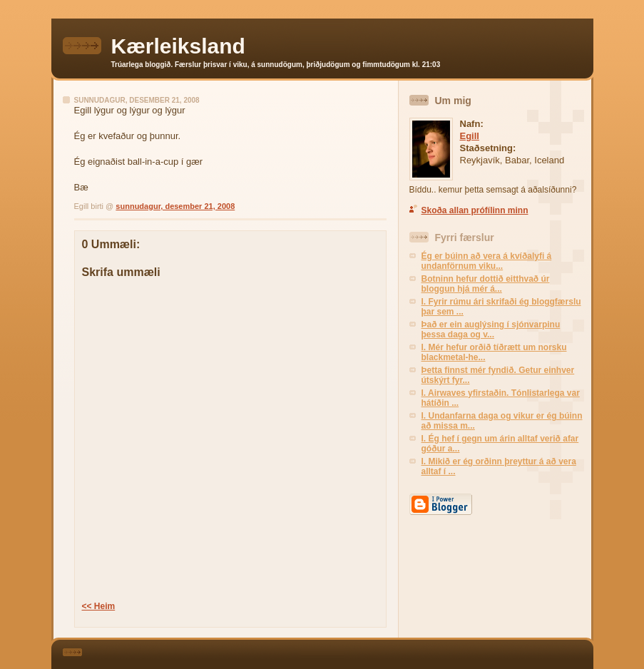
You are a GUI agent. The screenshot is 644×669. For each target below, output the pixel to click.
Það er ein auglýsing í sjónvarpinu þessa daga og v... (491, 330)
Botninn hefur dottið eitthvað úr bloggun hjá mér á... (486, 284)
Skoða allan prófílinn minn (475, 210)
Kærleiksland (178, 46)
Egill (470, 136)
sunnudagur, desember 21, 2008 (175, 206)
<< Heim (99, 606)
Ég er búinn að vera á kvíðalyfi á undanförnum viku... (487, 261)
